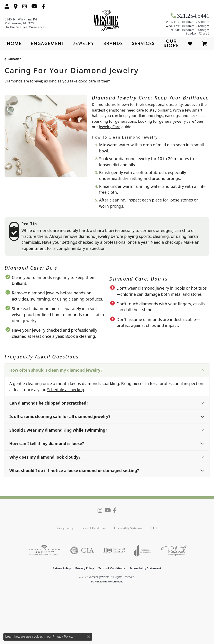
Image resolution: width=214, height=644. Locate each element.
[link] (16, 6)
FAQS (155, 528)
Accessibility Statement (128, 528)
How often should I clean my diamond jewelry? (56, 370)
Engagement (47, 44)
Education (15, 59)
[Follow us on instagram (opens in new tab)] (25, 6)
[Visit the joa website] (143, 551)
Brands (113, 44)
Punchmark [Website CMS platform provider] (115, 582)
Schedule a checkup (66, 390)
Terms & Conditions (94, 528)
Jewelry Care (110, 127)
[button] (7, 6)
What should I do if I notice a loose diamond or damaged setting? (74, 470)
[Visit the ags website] (44, 551)
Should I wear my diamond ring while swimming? (58, 430)
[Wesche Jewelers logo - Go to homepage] (107, 21)
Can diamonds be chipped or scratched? (49, 403)
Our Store (171, 43)
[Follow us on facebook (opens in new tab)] (44, 6)
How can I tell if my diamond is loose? (47, 443)
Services (143, 44)
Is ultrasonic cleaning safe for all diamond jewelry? (60, 416)
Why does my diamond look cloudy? (45, 457)
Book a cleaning (80, 336)
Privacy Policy (64, 528)
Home (14, 44)
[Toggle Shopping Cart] (205, 44)
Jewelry (83, 44)
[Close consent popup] (88, 637)
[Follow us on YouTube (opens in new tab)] (34, 6)
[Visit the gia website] (82, 551)
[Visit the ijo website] (114, 551)
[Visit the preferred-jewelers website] (174, 551)
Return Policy (62, 568)
